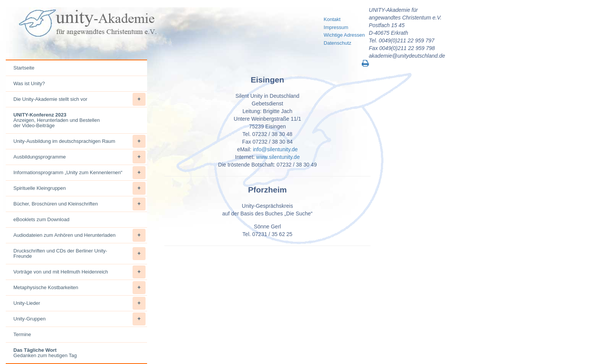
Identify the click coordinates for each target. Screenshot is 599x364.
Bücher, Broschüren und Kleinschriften (79, 204)
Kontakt (332, 19)
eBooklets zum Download (41, 219)
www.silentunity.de (278, 157)
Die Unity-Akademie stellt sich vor (79, 99)
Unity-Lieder (79, 303)
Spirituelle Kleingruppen (79, 188)
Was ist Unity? (29, 83)
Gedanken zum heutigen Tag (45, 353)
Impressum (336, 27)
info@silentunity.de (275, 149)
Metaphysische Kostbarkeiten (79, 288)
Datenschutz (337, 43)
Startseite (24, 68)
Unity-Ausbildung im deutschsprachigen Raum (79, 141)
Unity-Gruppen (79, 319)
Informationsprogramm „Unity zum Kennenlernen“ (79, 173)
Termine (22, 334)
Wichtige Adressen (344, 35)
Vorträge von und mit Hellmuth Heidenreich (79, 272)
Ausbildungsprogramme (79, 157)
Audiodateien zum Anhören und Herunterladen (79, 235)
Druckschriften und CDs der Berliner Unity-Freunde (79, 254)
